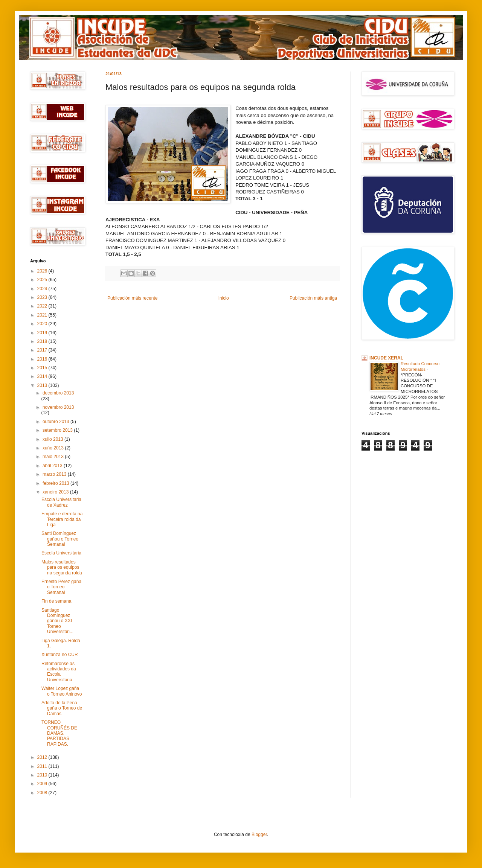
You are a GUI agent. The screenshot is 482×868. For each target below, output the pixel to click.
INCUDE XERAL (386, 358)
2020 (43, 324)
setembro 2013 (58, 430)
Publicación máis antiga (313, 298)
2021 (43, 315)
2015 (43, 368)
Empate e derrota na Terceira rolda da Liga (62, 519)
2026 (43, 271)
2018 (43, 341)
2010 (43, 775)
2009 (43, 784)
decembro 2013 (58, 393)
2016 (43, 359)
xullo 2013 (53, 439)
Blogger (259, 834)
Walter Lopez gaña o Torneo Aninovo (62, 691)
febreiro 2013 (56, 483)
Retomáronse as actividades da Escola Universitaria (59, 672)
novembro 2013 (58, 407)
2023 (43, 297)
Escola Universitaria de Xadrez (61, 502)
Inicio (224, 298)
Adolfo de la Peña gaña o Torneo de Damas (62, 708)
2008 (43, 793)
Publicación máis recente (132, 298)
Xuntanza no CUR (60, 655)
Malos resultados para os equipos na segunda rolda (62, 567)
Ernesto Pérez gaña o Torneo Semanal (61, 587)
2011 (43, 766)
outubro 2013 (56, 422)
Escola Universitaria (61, 553)
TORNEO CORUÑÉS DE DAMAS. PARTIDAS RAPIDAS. (59, 733)
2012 (43, 757)
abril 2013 (53, 466)
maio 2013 (54, 457)
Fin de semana (56, 601)
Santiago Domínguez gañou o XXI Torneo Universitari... (57, 621)
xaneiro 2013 (56, 492)
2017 (43, 350)
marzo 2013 (55, 474)
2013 (43, 385)
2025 (43, 280)
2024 (43, 289)
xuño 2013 (54, 448)
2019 (43, 333)
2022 (43, 306)
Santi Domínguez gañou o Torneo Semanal (60, 539)
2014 (43, 376)
